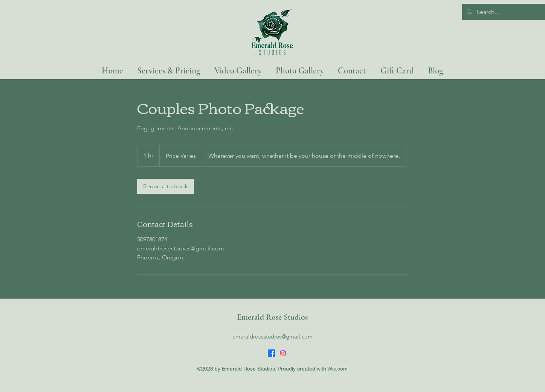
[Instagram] (283, 353)
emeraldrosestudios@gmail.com (272, 336)
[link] (166, 186)
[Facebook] (272, 353)
